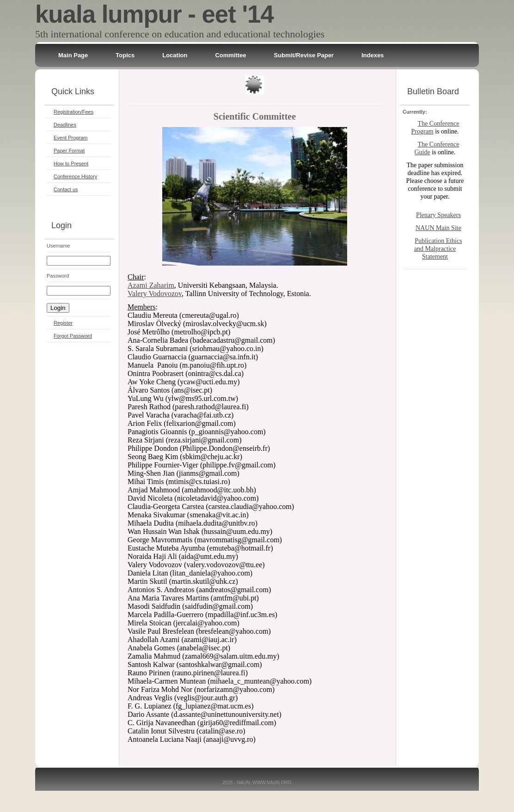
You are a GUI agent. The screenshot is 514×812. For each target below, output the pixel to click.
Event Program (70, 138)
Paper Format (69, 151)
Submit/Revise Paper (304, 55)
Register (63, 323)
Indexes (373, 55)
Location (175, 55)
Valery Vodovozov (155, 294)
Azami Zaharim (151, 285)
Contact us (66, 189)
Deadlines (65, 125)
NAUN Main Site (438, 228)
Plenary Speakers (438, 215)
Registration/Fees (73, 112)
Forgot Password (73, 336)
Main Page (73, 55)
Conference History (75, 176)
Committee (230, 55)
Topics (125, 55)
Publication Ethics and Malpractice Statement (438, 249)
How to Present (71, 164)
